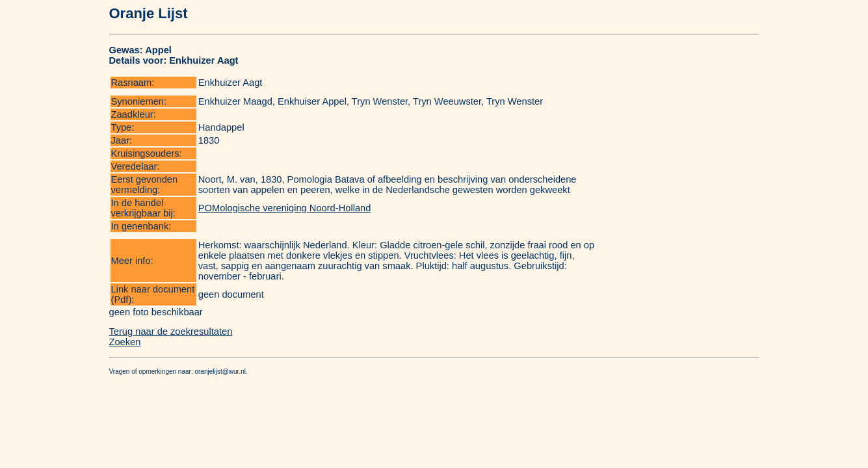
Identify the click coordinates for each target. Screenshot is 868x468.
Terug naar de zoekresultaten (171, 331)
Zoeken (125, 342)
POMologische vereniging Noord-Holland (285, 208)
